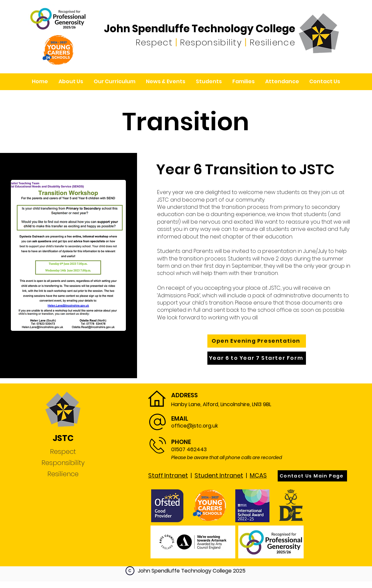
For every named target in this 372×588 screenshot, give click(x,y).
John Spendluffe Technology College (199, 29)
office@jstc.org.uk (195, 426)
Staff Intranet (168, 475)
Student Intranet (219, 475)
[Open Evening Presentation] (257, 341)
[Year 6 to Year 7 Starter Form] (257, 358)
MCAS (258, 475)
